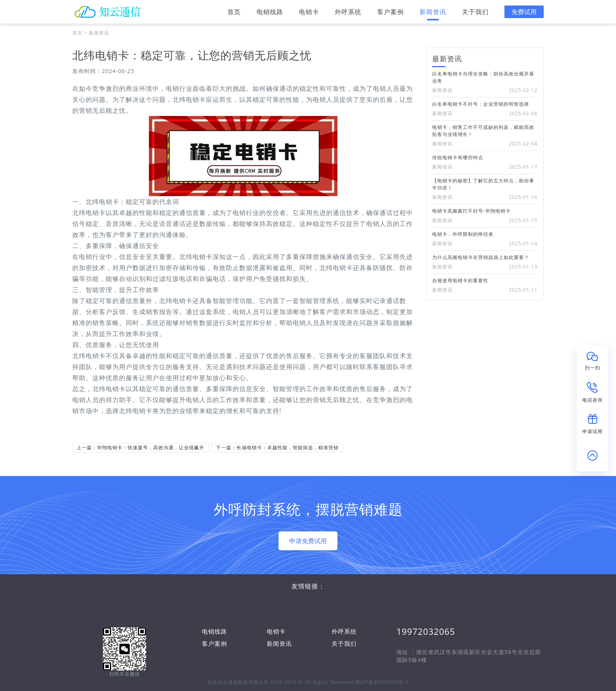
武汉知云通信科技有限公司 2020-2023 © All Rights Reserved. (281, 682)
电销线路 (270, 14)
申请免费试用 (308, 541)
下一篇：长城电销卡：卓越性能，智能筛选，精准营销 (277, 447)
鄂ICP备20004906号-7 (382, 682)
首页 (234, 14)
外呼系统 (348, 14)
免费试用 (524, 12)
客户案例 (390, 14)
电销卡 (309, 14)
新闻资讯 (433, 14)
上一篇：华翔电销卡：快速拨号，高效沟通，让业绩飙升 (140, 447)
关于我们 (475, 14)
